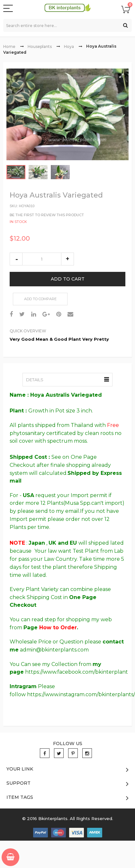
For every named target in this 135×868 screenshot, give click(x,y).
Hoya (69, 46)
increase (67, 259)
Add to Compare (40, 299)
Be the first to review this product (47, 215)
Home (9, 46)
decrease (16, 259)
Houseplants (40, 46)
